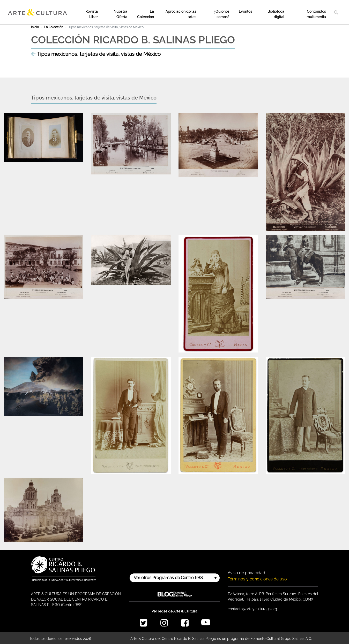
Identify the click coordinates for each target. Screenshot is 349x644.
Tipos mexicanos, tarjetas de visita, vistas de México (96, 54)
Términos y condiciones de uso (257, 579)
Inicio (35, 27)
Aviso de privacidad (246, 573)
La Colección (54, 27)
